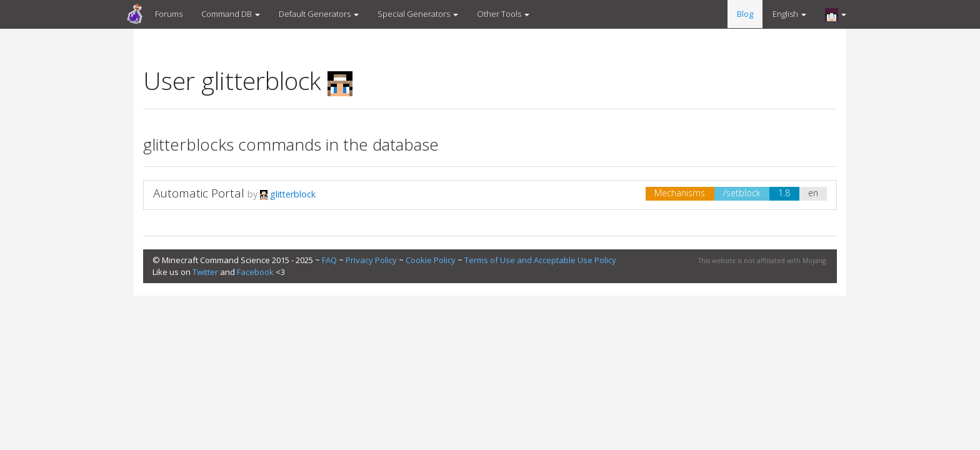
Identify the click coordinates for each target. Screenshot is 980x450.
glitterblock (288, 194)
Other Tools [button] (503, 14)
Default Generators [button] (319, 14)
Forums (169, 14)
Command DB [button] (231, 14)
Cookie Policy (431, 260)
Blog (745, 14)
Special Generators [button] (418, 14)
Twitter (205, 272)
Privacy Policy (371, 260)
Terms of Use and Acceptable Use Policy (540, 260)
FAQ (329, 260)
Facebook (255, 272)
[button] (836, 14)
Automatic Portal (199, 193)
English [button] (789, 14)
